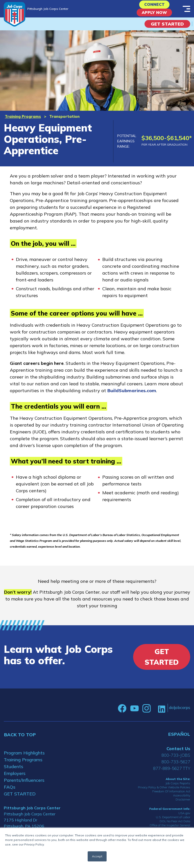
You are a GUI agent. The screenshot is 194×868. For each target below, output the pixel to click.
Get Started (167, 27)
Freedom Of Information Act (171, 795)
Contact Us (178, 752)
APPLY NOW (154, 15)
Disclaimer (183, 803)
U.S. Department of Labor (173, 821)
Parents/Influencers (24, 784)
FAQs (10, 791)
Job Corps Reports (178, 787)
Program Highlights (24, 756)
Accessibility (182, 799)
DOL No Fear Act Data (175, 825)
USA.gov (184, 817)
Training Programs (23, 120)
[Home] (15, 14)
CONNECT (154, 5)
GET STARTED (20, 797)
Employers (15, 777)
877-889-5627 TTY (172, 772)
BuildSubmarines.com (132, 394)
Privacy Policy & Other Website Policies (164, 791)
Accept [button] (97, 856)
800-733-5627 (176, 765)
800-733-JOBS (176, 759)
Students (14, 770)
